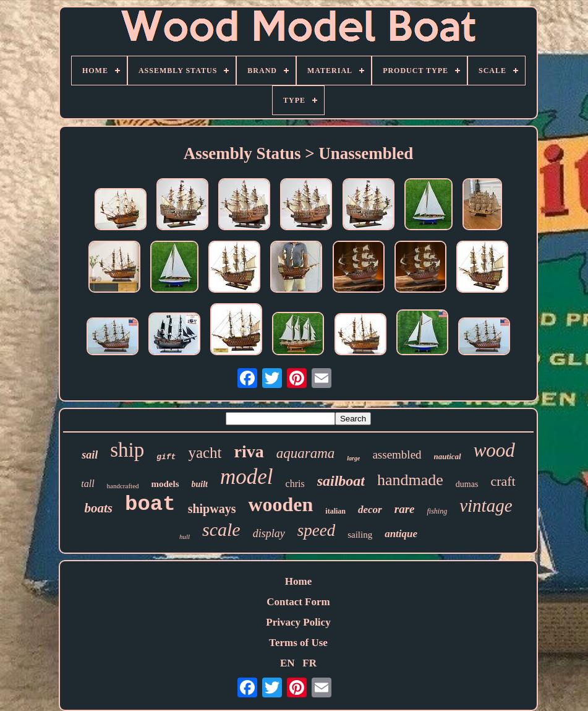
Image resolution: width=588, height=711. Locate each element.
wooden (280, 504)
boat (150, 504)
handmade (410, 480)
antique (401, 534)
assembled (397, 455)
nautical (448, 456)
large (353, 458)
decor (370, 510)
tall (87, 484)
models (165, 484)
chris (295, 484)
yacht (205, 453)
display (269, 533)
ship (127, 450)
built (200, 484)
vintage (486, 506)
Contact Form (298, 602)
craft (503, 481)
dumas (467, 484)
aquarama (306, 453)
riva (249, 451)
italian (335, 511)
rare (405, 509)
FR (309, 663)
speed (316, 530)
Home (298, 581)
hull (185, 536)
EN (288, 663)
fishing (437, 511)
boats (98, 508)
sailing (360, 535)
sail (90, 455)
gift (166, 457)
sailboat (341, 481)
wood (494, 450)
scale (221, 529)
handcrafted (123, 486)
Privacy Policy (298, 622)
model (247, 477)
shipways (212, 509)
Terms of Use (298, 643)
